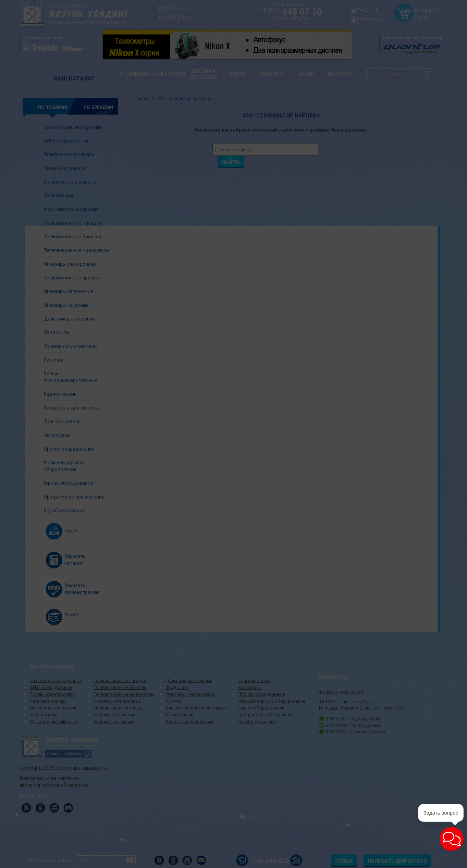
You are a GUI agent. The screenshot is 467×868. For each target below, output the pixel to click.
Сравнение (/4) (262, 860)
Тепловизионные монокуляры (77, 250)
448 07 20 (291, 11)
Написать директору (397, 861)
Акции (306, 74)
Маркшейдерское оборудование (64, 466)
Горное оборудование (69, 483)
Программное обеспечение (74, 497)
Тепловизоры (58, 195)
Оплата (238, 74)
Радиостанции (60, 394)
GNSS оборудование (67, 141)
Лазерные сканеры (65, 168)
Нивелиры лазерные (66, 305)
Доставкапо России (204, 74)
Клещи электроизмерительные (71, 377)
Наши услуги (169, 74)
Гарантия (272, 74)
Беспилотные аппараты (70, 182)
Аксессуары (57, 435)
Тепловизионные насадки (73, 223)
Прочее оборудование (69, 449)
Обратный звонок (180, 8)
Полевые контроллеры (69, 154)
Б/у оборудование (64, 510)
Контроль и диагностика (72, 408)
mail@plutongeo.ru (179, 16)
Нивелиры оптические (69, 291)
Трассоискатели (62, 421)
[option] (232, 45)
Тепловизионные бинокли (72, 236)
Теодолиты (57, 332)
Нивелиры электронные (70, 264)
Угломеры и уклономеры (71, 346)
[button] (452, 839)
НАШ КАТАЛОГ (74, 78)
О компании (135, 74)
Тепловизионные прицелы (73, 278)
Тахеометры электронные (73, 127)
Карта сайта (34, 795)
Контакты (341, 74)
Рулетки (53, 360)
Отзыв (344, 861)
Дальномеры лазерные (70, 319)
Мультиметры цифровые (71, 209)
